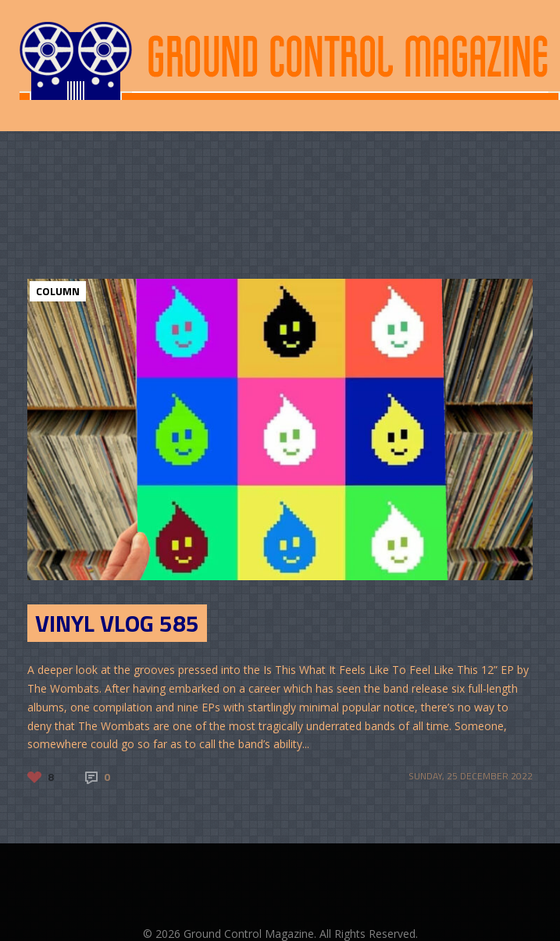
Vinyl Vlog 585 (117, 623)
